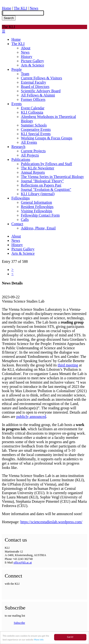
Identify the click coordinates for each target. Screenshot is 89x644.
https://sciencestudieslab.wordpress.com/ (51, 522)
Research (18, 147)
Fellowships (21, 198)
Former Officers (33, 99)
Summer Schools (34, 125)
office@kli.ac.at (23, 563)
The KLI (20, 8)
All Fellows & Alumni (38, 95)
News (34, 8)
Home (7, 8)
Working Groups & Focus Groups (47, 138)
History (27, 57)
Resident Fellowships (37, 207)
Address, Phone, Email (38, 228)
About (26, 48)
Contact (17, 224)
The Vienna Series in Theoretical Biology (52, 177)
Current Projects (33, 151)
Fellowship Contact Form (40, 215)
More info (39, 640)
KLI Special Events (36, 134)
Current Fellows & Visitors (41, 78)
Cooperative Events (36, 129)
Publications (21, 160)
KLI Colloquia (32, 112)
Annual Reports (33, 172)
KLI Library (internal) (38, 194)
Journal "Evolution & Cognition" (46, 190)
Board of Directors (35, 87)
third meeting (68, 365)
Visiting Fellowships (37, 211)
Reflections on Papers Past (41, 185)
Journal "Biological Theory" (42, 181)
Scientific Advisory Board (41, 91)
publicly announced (31, 417)
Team (25, 74)
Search (9, 18)
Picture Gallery (32, 61)
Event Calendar (33, 108)
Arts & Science (33, 65)
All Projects (30, 155)
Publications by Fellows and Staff (47, 164)
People (17, 69)
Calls (25, 220)
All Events (29, 142)
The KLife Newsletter (37, 168)
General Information (36, 202)
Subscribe (19, 623)
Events (17, 104)
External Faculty (33, 82)
